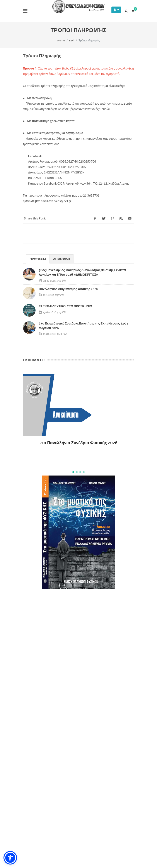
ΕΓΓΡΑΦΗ (123, 769)
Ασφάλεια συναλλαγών (40, 700)
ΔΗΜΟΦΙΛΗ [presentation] (61, 259)
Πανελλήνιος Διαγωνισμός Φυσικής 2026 (68, 289)
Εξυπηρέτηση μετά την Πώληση (46, 741)
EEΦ (72, 40)
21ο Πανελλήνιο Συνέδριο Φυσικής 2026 (79, 443)
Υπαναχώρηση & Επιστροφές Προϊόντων (53, 733)
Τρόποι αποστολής (38, 716)
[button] (73, 472)
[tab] (38, 259)
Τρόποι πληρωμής (37, 708)
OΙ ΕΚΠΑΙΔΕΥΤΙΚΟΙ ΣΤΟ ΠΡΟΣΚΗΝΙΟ (65, 306)
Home (61, 40)
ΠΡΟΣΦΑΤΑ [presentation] (38, 259)
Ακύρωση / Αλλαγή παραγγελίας (47, 725)
